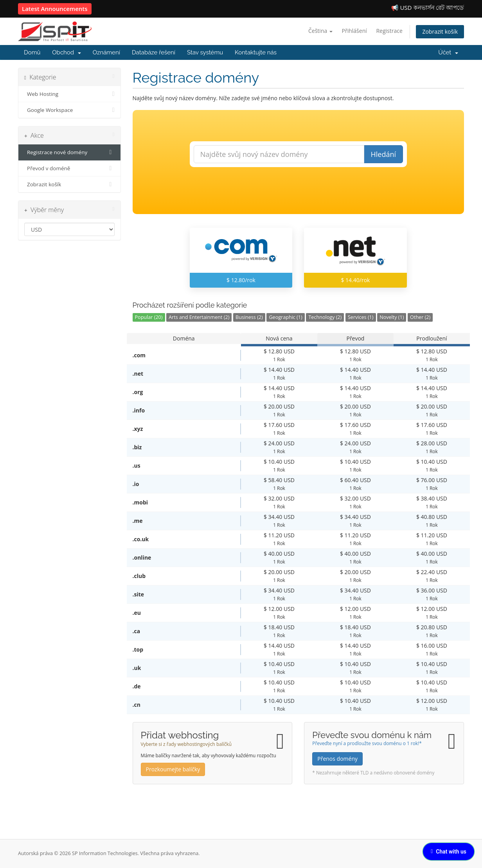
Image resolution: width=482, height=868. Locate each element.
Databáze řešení (154, 52)
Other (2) (420, 317)
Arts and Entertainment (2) (199, 317)
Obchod (66, 52)
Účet (448, 52)
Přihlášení (354, 31)
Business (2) (249, 317)
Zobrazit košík (440, 32)
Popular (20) (149, 317)
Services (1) (361, 317)
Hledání (383, 154)
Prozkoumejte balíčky (173, 769)
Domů (32, 52)
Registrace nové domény (69, 152)
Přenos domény (337, 759)
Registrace (389, 31)
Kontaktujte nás (256, 52)
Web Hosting (69, 94)
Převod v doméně (69, 168)
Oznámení (106, 52)
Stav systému (205, 52)
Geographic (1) (285, 317)
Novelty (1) (392, 317)
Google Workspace (69, 110)
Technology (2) (325, 317)
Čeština (320, 31)
